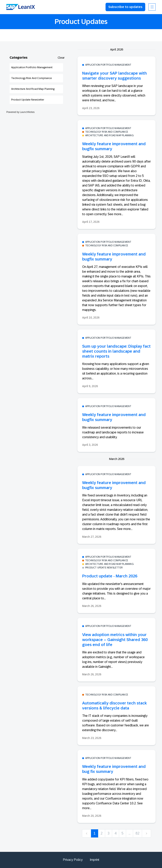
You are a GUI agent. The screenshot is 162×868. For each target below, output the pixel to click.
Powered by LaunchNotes (20, 112)
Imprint (95, 860)
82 (137, 833)
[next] (146, 833)
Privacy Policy (73, 860)
